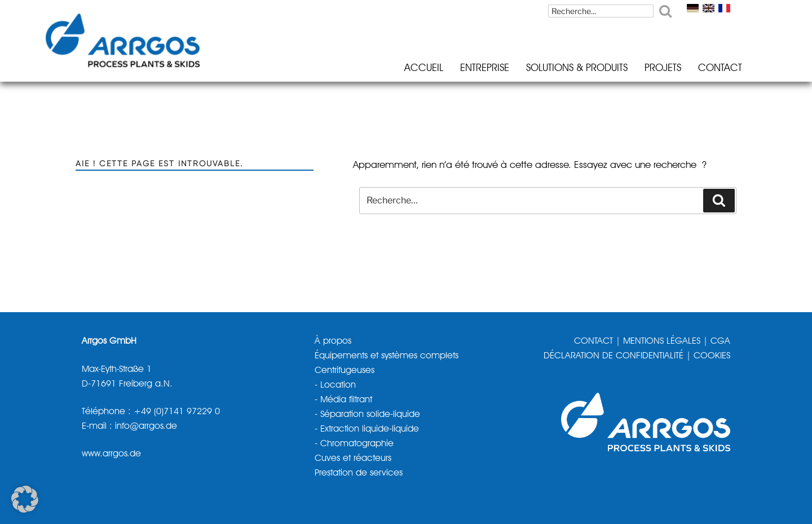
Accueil (408, 68)
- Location (335, 385)
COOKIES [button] (712, 356)
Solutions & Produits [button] (561, 68)
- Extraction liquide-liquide (367, 428)
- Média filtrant (343, 399)
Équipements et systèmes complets (387, 356)
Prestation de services (359, 472)
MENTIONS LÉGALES (662, 341)
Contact (704, 68)
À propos (333, 341)
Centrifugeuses (345, 371)
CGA (720, 341)
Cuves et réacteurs (353, 457)
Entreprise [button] (469, 68)
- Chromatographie (354, 443)
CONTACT (593, 341)
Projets (647, 68)
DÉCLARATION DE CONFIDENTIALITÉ (614, 356)
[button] (25, 499)
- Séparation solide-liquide (367, 414)
